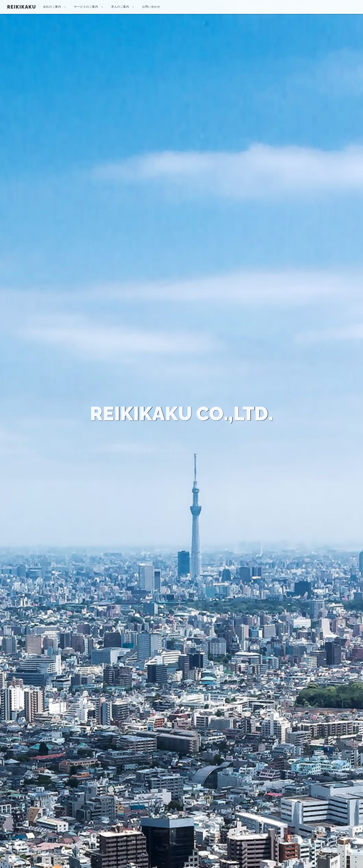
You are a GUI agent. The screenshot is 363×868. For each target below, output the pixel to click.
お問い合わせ (151, 7)
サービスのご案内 (89, 7)
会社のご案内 (55, 7)
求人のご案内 (123, 7)
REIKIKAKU (22, 7)
